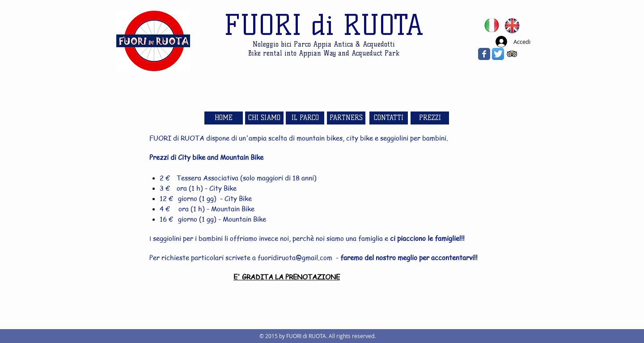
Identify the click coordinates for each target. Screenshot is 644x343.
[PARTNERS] (346, 118)
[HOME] (224, 118)
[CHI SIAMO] (264, 118)
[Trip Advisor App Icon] (512, 54)
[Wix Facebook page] (484, 54)
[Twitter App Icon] (498, 54)
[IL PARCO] (305, 118)
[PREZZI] (430, 118)
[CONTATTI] (389, 118)
